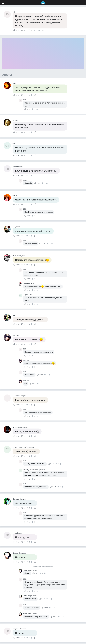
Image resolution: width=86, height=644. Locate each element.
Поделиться (43, 30)
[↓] (39, 30)
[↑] (35, 30)
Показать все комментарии (43, 566)
